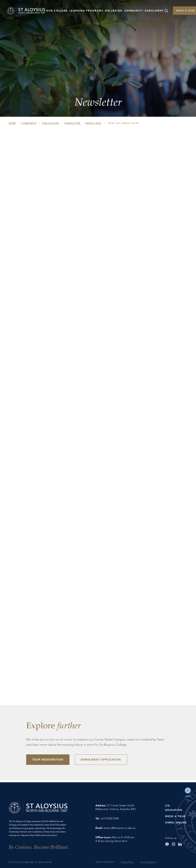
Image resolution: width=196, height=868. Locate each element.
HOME (12, 123)
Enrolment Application (101, 760)
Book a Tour (175, 816)
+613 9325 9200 (110, 819)
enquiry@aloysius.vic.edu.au (120, 828)
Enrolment (154, 11)
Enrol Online (176, 823)
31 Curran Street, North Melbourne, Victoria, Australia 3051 (116, 807)
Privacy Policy (127, 862)
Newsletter (72, 123)
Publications (51, 123)
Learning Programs (86, 11)
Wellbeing (114, 11)
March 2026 (93, 123)
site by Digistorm (148, 862)
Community (134, 11)
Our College (57, 11)
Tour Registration (48, 760)
